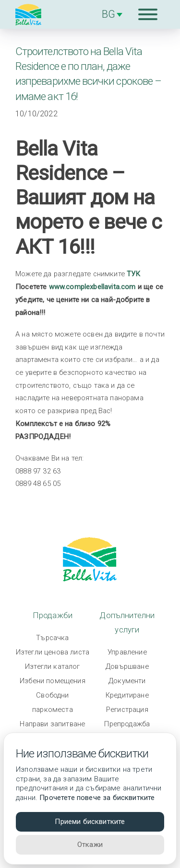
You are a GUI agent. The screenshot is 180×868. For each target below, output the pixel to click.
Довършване (127, 666)
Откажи (90, 845)
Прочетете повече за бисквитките (97, 798)
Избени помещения (53, 681)
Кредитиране (127, 695)
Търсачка (52, 638)
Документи (127, 681)
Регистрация (127, 710)
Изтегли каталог (53, 666)
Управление (127, 652)
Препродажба (127, 724)
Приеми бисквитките (90, 822)
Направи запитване (52, 724)
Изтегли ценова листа (53, 652)
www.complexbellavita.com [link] (92, 287)
